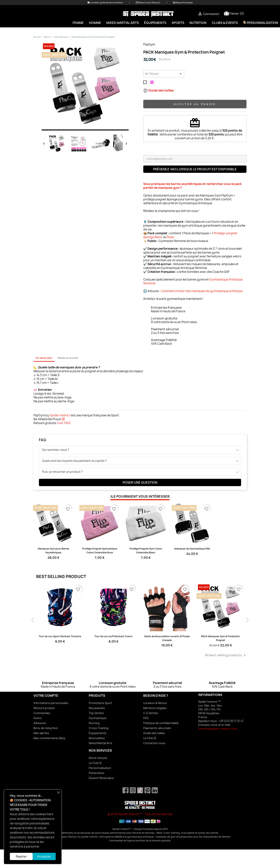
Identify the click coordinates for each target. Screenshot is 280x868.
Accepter (44, 856)
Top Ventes (96, 713)
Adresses (40, 723)
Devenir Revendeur (101, 778)
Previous (33, 618)
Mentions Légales (155, 708)
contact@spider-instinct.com (218, 729)
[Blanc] (146, 83)
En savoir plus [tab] (44, 358)
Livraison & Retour (155, 703)
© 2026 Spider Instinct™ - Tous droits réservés (140, 814)
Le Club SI (150, 738)
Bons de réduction (46, 728)
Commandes (42, 713)
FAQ (146, 718)
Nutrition (198, 23)
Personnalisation (100, 768)
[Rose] (153, 83)
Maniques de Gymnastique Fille (192, 549)
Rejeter (21, 856)
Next (247, 618)
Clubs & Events (225, 23)
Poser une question (140, 482)
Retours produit (44, 708)
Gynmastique (98, 718)
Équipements (155, 23)
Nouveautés (97, 708)
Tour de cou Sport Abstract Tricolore (60, 636)
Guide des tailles (154, 733)
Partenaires (97, 773)
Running (94, 723)
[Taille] (164, 74)
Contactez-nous (154, 743)
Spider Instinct (60, 415)
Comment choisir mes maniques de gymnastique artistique (202, 291)
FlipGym (149, 44)
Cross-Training (99, 728)
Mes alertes (41, 733)
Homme (95, 23)
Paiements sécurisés (157, 728)
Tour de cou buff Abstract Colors (113, 636)
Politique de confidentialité (161, 723)
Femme (78, 23)
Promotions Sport (101, 703)
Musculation (97, 738)
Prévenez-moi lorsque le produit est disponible (195, 169)
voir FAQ (64, 423)
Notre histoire (98, 758)
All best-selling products (226, 655)
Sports (178, 23)
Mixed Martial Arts (123, 23)
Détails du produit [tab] (68, 358)
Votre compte (46, 696)
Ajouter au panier (195, 104)
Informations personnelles (51, 703)
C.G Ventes (151, 713)
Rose (170, 237)
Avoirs (38, 718)
